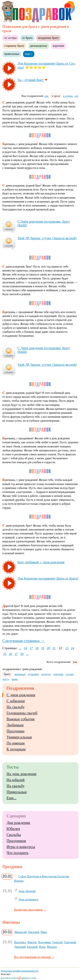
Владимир (45, 942)
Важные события (21, 719)
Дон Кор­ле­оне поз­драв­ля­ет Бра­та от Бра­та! (48, 578)
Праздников (16, 841)
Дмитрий (20, 947)
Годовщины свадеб (22, 713)
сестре (70, 674)
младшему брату (48, 38)
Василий (34, 932)
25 (5, 654)
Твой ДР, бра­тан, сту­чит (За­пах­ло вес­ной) (47, 238)
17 (31, 648)
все (76, 96)
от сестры (10, 38)
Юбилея (13, 829)
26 (10, 654)
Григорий (70, 942)
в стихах (68, 96)
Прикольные (17, 792)
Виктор (32, 942)
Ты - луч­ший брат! (31, 80)
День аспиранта (28, 899)
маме (15, 679)
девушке (58, 674)
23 (67, 648)
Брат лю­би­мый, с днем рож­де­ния (41, 562)
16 (26, 648)
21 (54, 648)
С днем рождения (21, 695)
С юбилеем (16, 701)
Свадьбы (14, 835)
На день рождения (21, 774)
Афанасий (20, 932)
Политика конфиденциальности (20, 971)
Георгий (57, 942)
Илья (42, 947)
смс (46, 96)
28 (22, 654)
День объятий (27, 891)
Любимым (15, 725)
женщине (20, 674)
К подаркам (16, 749)
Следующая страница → (23, 641)
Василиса (20, 942)
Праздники (15, 731)
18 (37, 648)
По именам (15, 743)
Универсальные (19, 737)
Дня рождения (18, 823)
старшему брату (14, 46)
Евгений (32, 947)
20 (48, 648)
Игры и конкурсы (21, 847)
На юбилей (15, 780)
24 (73, 648)
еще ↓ (29, 54)
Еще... (11, 798)
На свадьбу (15, 707)
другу (6, 679)
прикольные (12, 54)
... (20, 648)
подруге (46, 674)
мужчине (33, 674)
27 (16, 654)
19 (43, 648)
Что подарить (17, 853)
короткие (58, 46)
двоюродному (39, 46)
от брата (27, 38)
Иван (44, 932)
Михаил (52, 947)
